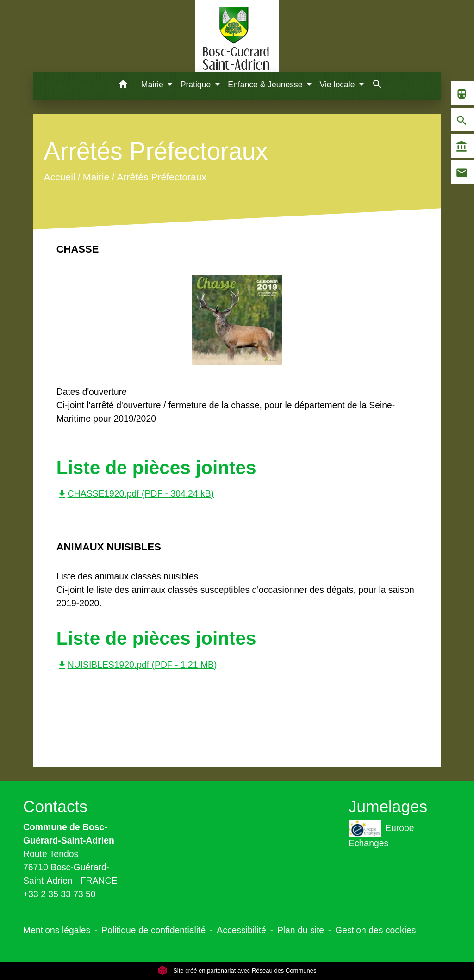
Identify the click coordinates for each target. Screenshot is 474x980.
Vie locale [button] (339, 85)
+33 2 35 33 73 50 (59, 894)
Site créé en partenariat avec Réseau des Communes (237, 971)
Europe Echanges (381, 834)
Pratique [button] (197, 85)
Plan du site (301, 930)
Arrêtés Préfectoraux (162, 177)
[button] (123, 86)
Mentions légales (57, 930)
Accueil (59, 177)
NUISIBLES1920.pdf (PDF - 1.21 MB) (137, 665)
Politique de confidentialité (153, 930)
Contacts (55, 806)
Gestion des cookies (375, 930)
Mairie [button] (153, 85)
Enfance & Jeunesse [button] (266, 85)
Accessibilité (241, 930)
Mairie (96, 177)
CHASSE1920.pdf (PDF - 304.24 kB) (135, 493)
